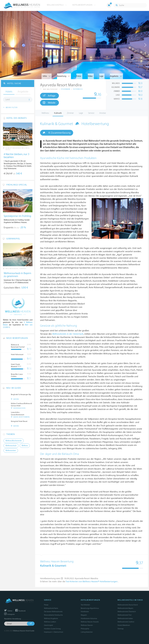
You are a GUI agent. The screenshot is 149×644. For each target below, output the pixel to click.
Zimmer (70, 113)
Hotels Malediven (124, 625)
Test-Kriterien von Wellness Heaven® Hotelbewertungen (92, 582)
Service (91, 113)
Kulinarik (58, 113)
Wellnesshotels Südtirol (126, 622)
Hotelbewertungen (84, 5)
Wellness (45, 113)
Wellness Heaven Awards (90, 622)
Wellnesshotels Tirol (124, 615)
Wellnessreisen (11, 451)
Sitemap (121, 629)
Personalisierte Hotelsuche (53, 615)
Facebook (20, 611)
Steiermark (66, 89)
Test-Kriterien (85, 605)
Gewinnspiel (48, 625)
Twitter (8, 611)
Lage (81, 113)
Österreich (78, 89)
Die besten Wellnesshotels (53, 612)
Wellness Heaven (87, 625)
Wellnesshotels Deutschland (128, 605)
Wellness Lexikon (50, 622)
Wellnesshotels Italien (125, 618)
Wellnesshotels (57, 5)
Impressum (48, 632)
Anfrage (49, 96)
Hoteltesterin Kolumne (89, 618)
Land (8, 100)
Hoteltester (85, 612)
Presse (46, 605)
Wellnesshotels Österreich (127, 612)
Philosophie (85, 629)
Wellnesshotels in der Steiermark (68, 334)
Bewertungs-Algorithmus (90, 608)
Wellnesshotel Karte (51, 608)
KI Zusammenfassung (57, 133)
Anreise (103, 113)
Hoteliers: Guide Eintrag (52, 629)
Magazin (84, 615)
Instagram (9, 614)
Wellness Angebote (51, 618)
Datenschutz (58, 632)
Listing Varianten (87, 632)
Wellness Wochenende (14, 441)
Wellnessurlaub (11, 446)
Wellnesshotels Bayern (125, 608)
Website (49, 103)
